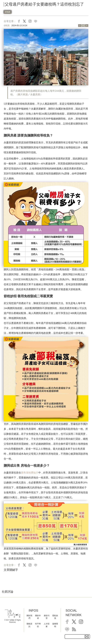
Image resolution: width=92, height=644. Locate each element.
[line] (67, 629)
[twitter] (74, 622)
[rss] (74, 629)
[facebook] (67, 622)
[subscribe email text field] (77, 637)
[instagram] (81, 622)
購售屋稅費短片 (30, 473)
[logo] (13, 614)
